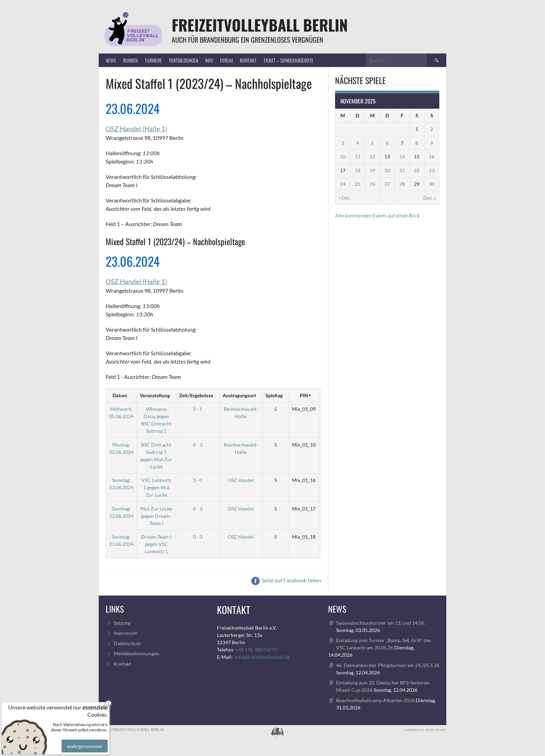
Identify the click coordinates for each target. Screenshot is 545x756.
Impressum (126, 633)
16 (432, 156)
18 (358, 170)
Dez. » (430, 198)
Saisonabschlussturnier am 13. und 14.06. (381, 623)
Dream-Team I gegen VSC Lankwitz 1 (156, 544)
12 (372, 156)
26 (372, 184)
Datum (120, 395)
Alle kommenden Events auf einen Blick (377, 215)
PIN (304, 395)
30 (432, 184)
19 (372, 170)
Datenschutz (127, 643)
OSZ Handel (241, 480)
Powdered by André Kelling (425, 730)
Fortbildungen (184, 60)
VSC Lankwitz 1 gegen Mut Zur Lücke (156, 487)
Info (209, 60)
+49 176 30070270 (256, 650)
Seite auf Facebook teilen (286, 580)
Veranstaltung (155, 395)
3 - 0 (198, 480)
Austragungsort (239, 395)
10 (343, 156)
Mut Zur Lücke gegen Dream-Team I (156, 516)
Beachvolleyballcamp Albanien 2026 (375, 700)
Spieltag (274, 395)
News (111, 60)
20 (387, 170)
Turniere (153, 60)
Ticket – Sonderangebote (288, 60)
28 (402, 184)
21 (402, 170)
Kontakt (248, 60)
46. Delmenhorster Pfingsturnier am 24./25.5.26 (388, 665)
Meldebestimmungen (136, 653)
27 (387, 184)
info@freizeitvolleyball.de (262, 657)
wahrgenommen (83, 739)
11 (358, 156)
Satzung (122, 623)
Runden (130, 60)
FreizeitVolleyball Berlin (260, 25)
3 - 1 (198, 409)
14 (402, 156)
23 (432, 170)
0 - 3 (198, 445)
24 (343, 184)
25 (358, 184)
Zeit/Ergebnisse (196, 395)
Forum (226, 60)
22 (417, 170)
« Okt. (345, 198)
